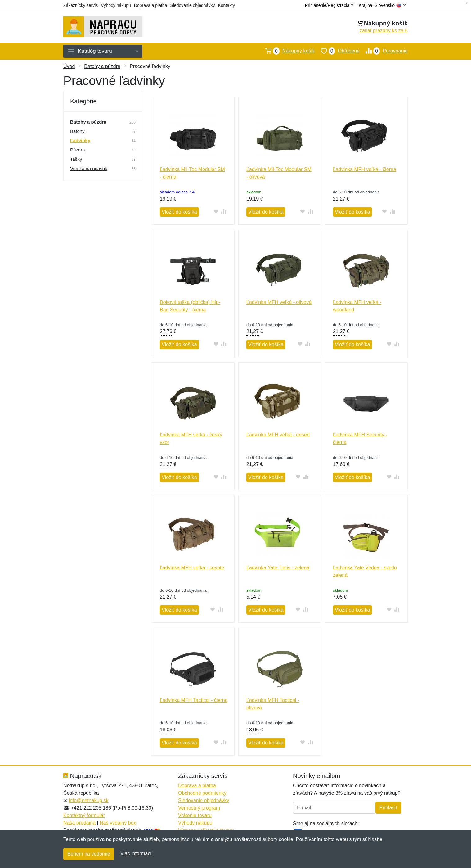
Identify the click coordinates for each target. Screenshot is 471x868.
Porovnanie (384, 51)
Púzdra (78, 150)
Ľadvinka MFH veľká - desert (278, 435)
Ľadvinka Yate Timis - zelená (278, 568)
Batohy (77, 131)
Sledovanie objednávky (192, 5)
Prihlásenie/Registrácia (329, 5)
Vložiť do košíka (179, 212)
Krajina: (382, 5)
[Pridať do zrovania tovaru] (224, 211)
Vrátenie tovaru (195, 815)
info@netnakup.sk (88, 800)
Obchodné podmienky (202, 793)
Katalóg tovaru (103, 51)
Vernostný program (199, 808)
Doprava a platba (151, 5)
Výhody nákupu (116, 5)
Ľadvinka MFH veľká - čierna (365, 169)
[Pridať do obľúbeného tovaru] (216, 211)
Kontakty (226, 5)
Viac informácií (137, 854)
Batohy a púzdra (102, 66)
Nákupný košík (287, 51)
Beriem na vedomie (89, 854)
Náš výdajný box (118, 823)
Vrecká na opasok (89, 168)
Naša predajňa (79, 823)
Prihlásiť (388, 808)
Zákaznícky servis (81, 5)
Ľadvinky (80, 140)
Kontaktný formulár (84, 815)
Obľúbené (337, 51)
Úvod (69, 66)
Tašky (76, 159)
